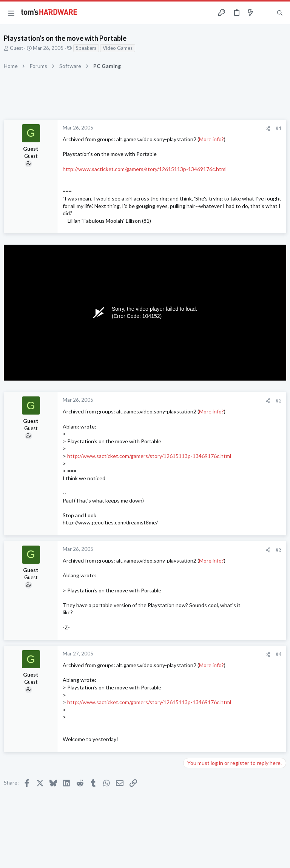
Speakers (86, 48)
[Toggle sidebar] (265, 13)
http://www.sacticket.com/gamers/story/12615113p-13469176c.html (145, 169)
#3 (279, 550)
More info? (211, 139)
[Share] (268, 129)
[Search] (280, 13)
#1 (279, 128)
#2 (279, 401)
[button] (11, 13)
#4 (279, 654)
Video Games (118, 48)
